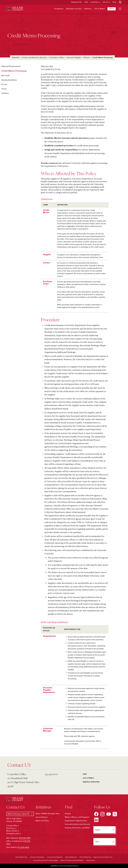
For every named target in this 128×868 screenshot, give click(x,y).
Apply (112, 9)
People (68, 814)
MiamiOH (16, 58)
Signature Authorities (91, 782)
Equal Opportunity (21, 857)
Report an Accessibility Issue (103, 857)
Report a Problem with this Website (72, 860)
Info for (106, 2)
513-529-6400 (23, 847)
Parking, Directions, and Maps (77, 828)
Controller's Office (57, 58)
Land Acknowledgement (55, 857)
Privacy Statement (71, 857)
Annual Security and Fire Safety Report (46, 860)
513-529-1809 (25, 838)
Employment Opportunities (76, 821)
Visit (86, 2)
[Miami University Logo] (15, 9)
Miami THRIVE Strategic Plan (48, 814)
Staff (85, 774)
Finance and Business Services (34, 58)
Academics (59, 9)
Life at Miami (100, 9)
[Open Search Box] (120, 2)
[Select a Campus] (20, 814)
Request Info (77, 2)
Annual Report (42, 817)
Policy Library (91, 860)
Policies (87, 58)
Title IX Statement (85, 857)
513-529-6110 (51, 774)
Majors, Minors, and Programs (77, 817)
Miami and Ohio (42, 821)
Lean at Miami (88, 778)
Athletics (88, 9)
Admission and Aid (74, 9)
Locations (95, 2)
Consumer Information (37, 857)
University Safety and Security (77, 824)
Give (114, 2)
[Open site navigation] (120, 9)
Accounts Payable (74, 58)
